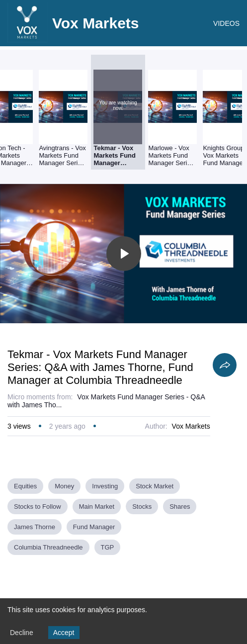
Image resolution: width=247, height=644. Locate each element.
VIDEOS (226, 23)
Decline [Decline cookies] (22, 633)
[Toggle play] (124, 254)
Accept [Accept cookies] (64, 633)
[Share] (225, 365)
